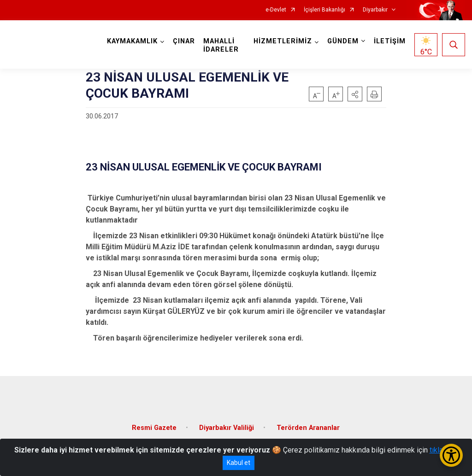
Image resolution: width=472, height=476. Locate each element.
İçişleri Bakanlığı (324, 10)
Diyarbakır (375, 10)
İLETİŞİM (390, 41)
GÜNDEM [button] (343, 41)
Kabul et (239, 463)
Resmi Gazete (154, 428)
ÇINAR (184, 41)
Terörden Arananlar (308, 428)
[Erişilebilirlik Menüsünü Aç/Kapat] (451, 455)
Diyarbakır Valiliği (227, 428)
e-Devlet (276, 10)
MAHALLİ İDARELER (221, 45)
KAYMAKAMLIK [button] (132, 41)
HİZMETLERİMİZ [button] (283, 41)
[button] (355, 94)
